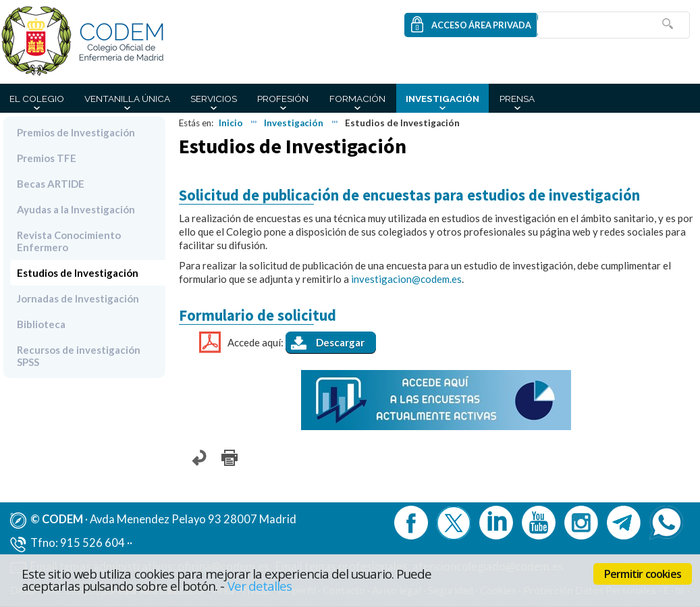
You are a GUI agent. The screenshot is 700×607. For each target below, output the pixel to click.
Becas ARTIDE (51, 184)
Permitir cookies (643, 574)
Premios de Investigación (76, 132)
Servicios (214, 99)
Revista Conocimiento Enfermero (69, 241)
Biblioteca (41, 324)
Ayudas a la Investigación (76, 209)
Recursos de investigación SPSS (79, 356)
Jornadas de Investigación (78, 298)
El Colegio (37, 99)
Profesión (283, 99)
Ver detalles (260, 586)
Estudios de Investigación (78, 273)
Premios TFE (47, 158)
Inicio (231, 123)
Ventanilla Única (127, 99)
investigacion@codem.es (406, 279)
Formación (357, 99)
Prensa (517, 99)
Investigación (442, 99)
